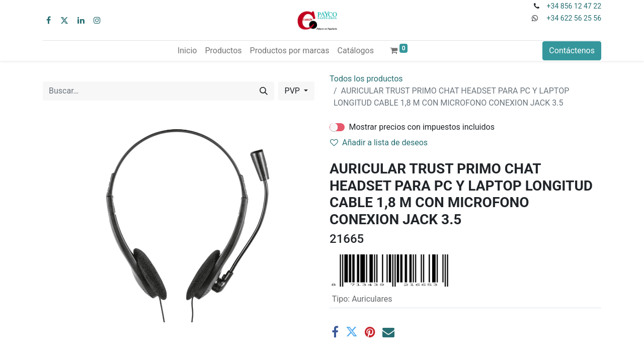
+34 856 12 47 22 (574, 6)
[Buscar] (264, 91)
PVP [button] (293, 91)
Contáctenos (572, 51)
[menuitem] (187, 51)
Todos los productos (366, 79)
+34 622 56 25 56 (574, 18)
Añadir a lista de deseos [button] (379, 143)
